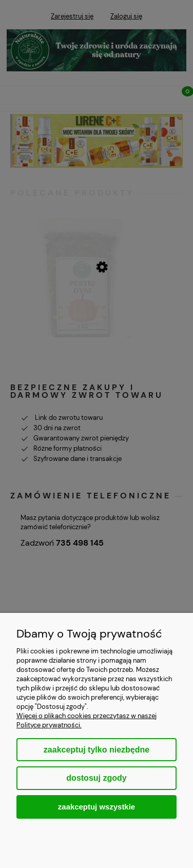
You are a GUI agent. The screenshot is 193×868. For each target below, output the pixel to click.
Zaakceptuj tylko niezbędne (96, 750)
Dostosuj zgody (96, 778)
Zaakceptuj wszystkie (96, 807)
